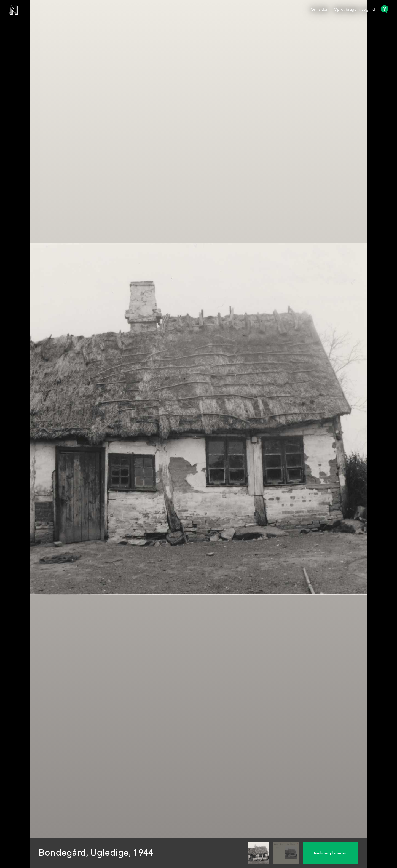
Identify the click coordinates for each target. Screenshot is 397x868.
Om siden (320, 10)
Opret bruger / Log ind (354, 10)
